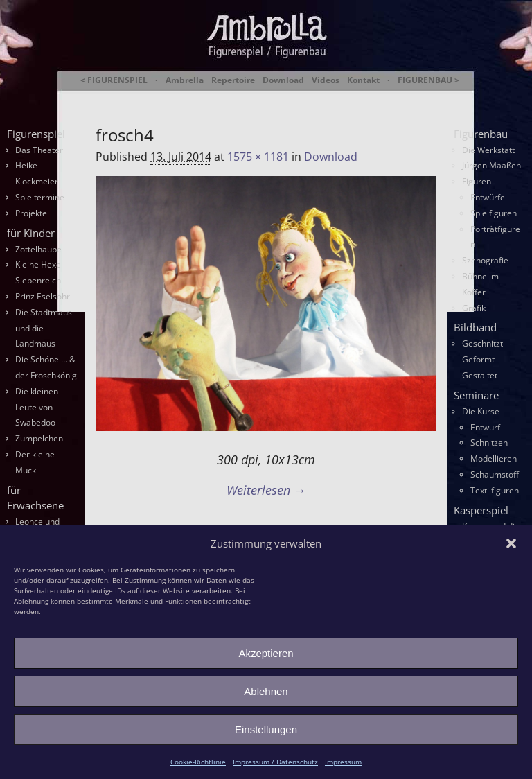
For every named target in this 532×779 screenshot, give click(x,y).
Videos (326, 80)
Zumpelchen (39, 438)
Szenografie (485, 260)
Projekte (31, 213)
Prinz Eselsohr (43, 296)
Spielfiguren (494, 213)
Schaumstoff (495, 474)
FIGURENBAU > (428, 80)
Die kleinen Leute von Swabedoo (37, 407)
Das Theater (39, 150)
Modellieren (494, 458)
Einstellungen (266, 729)
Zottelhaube (38, 249)
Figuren (477, 181)
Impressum (343, 762)
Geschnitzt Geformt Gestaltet (482, 359)
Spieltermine (40, 197)
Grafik (474, 308)
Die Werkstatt (488, 150)
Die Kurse (481, 411)
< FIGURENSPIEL (114, 80)
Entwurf (485, 427)
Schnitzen (489, 443)
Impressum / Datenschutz (275, 762)
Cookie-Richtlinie (198, 762)
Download (283, 80)
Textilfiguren (495, 490)
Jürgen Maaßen (491, 165)
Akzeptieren (266, 653)
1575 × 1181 (258, 157)
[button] (511, 543)
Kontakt (363, 80)
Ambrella (185, 80)
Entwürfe (488, 197)
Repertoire (233, 80)
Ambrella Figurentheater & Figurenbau (282, 97)
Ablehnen (266, 691)
